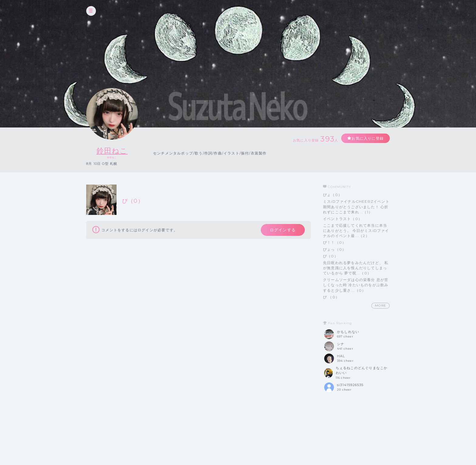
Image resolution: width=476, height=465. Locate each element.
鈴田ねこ (112, 151)
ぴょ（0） (333, 195)
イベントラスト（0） (343, 219)
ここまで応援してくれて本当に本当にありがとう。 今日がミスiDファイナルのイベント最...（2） (356, 231)
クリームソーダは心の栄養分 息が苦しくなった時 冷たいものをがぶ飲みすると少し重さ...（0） (356, 285)
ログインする (283, 230)
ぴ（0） (331, 256)
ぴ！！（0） (335, 242)
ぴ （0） (331, 297)
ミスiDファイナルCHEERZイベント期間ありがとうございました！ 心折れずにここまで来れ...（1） (356, 207)
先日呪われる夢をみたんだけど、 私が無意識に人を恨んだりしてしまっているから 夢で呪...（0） (356, 268)
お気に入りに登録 (368, 138)
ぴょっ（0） (335, 249)
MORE (381, 305)
